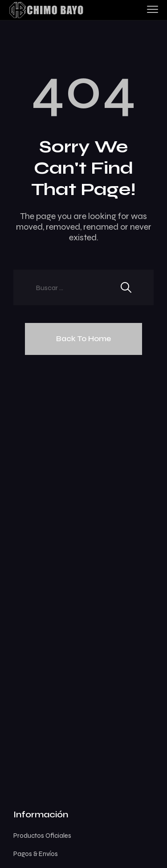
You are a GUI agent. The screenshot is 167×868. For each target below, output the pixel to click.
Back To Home (83, 338)
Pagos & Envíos (36, 854)
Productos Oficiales (42, 836)
